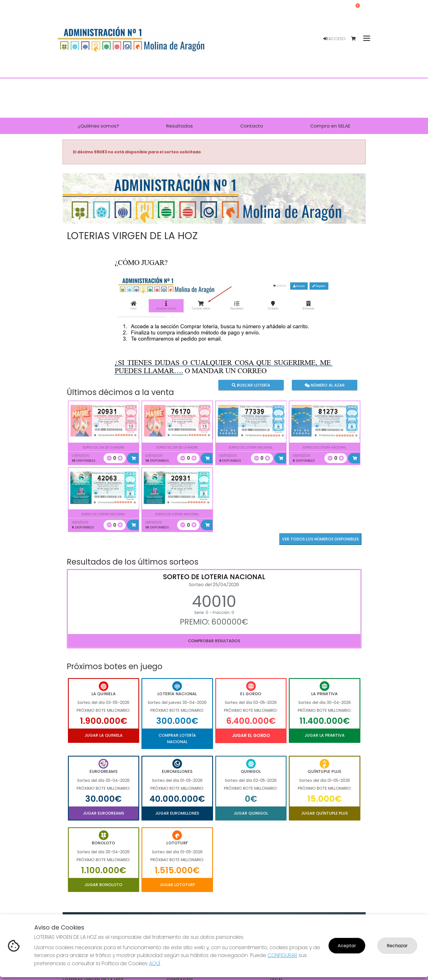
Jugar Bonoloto (103, 885)
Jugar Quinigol (251, 813)
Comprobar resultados (214, 641)
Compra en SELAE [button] (330, 126)
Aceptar (347, 946)
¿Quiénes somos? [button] (98, 126)
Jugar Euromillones (177, 813)
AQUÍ (155, 963)
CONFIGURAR (282, 955)
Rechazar (397, 946)
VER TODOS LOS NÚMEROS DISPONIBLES (320, 539)
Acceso (334, 39)
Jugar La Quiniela (104, 735)
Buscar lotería (251, 385)
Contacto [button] (252, 126)
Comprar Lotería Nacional (177, 738)
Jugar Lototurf (177, 885)
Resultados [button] (179, 126)
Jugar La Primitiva (325, 735)
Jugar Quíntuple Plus (324, 813)
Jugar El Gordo (251, 735)
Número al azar (325, 385)
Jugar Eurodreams (103, 813)
